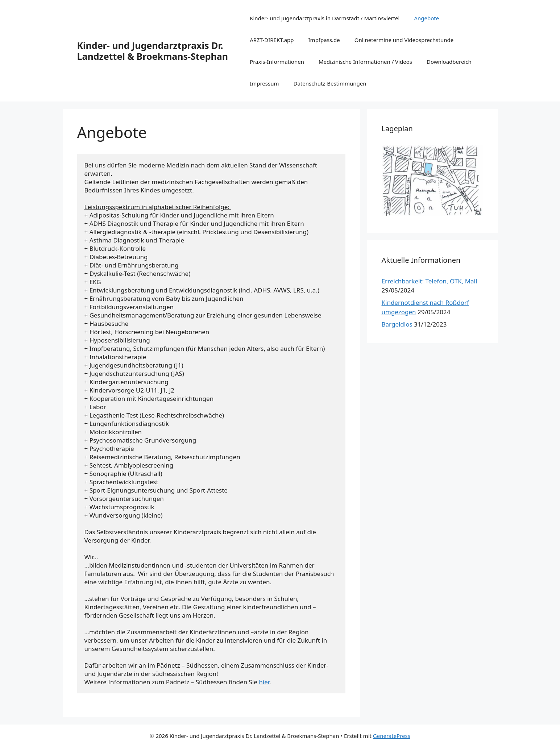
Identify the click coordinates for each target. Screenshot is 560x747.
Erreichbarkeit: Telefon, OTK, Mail (430, 281)
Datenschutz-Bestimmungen (330, 83)
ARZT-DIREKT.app (272, 40)
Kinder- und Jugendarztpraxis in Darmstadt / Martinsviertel (325, 18)
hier (264, 682)
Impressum (264, 83)
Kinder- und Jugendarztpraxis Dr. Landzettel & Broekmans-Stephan (153, 51)
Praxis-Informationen (277, 62)
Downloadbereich (449, 62)
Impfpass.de (324, 40)
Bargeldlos (397, 324)
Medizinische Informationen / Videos (365, 62)
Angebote (426, 18)
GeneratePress (392, 736)
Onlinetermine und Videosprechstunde (404, 40)
